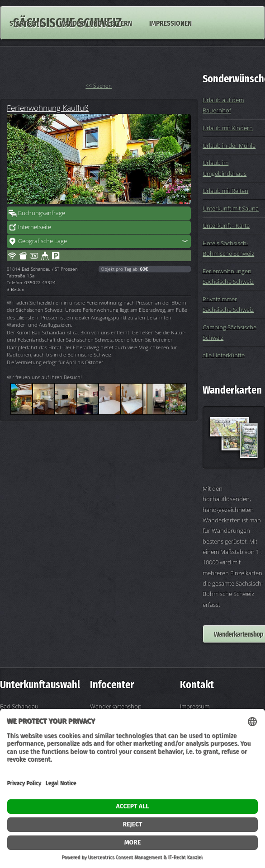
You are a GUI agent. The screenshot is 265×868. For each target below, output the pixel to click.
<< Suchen (99, 86)
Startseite (26, 23)
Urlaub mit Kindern (228, 128)
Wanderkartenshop (116, 706)
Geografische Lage (43, 241)
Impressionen (170, 23)
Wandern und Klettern (96, 23)
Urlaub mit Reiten (225, 191)
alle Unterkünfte (224, 355)
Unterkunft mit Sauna (231, 208)
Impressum (195, 706)
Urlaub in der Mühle (229, 145)
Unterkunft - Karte (226, 225)
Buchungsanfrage (42, 213)
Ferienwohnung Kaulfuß (48, 108)
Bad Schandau (19, 706)
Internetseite (35, 227)
